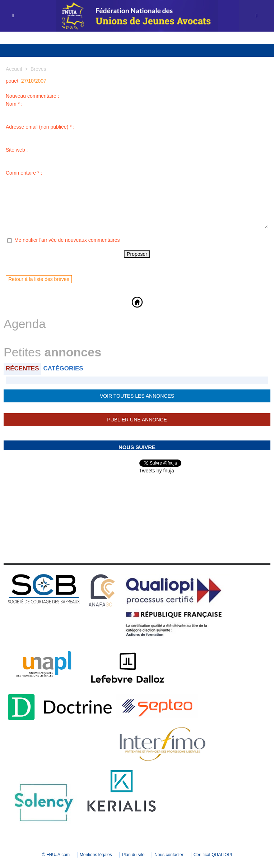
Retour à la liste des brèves (39, 279)
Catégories (63, 368)
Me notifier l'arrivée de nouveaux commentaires (67, 240)
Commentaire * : (24, 173)
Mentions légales (96, 855)
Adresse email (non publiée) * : (40, 127)
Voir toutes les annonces (137, 396)
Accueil (14, 69)
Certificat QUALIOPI (213, 855)
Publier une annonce (137, 420)
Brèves (38, 69)
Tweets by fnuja (157, 471)
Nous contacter (169, 855)
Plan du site (133, 855)
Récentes (22, 368)
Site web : (17, 150)
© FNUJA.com (56, 855)
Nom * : (14, 104)
